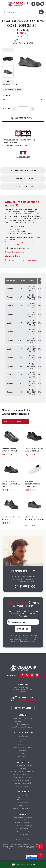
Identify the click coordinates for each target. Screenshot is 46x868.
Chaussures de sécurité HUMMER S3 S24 (34, 519)
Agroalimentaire (23, 768)
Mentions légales (23, 828)
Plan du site (23, 834)
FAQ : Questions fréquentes (23, 727)
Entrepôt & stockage (23, 777)
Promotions (23, 756)
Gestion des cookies (23, 840)
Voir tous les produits (15, 422)
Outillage (23, 751)
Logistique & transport (23, 774)
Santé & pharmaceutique (23, 780)
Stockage (23, 742)
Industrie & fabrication (23, 765)
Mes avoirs (23, 806)
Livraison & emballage (23, 826)
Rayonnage (23, 745)
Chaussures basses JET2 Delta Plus (34, 450)
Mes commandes (23, 803)
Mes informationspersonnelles (23, 796)
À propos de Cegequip (23, 718)
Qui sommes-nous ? (23, 721)
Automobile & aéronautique (23, 771)
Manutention (23, 736)
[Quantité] (23, 109)
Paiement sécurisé (23, 823)
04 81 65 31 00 (25, 587)
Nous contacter (23, 708)
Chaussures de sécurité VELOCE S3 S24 (11, 484)
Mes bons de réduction (23, 809)
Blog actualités (23, 724)
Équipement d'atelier (23, 748)
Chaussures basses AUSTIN (11, 518)
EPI (23, 753)
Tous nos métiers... (23, 786)
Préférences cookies (23, 831)
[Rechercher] (23, 12)
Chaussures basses (12, 90)
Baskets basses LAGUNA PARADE (10, 450)
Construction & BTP (23, 783)
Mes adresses (23, 800)
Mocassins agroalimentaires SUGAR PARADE (33, 484)
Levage (23, 739)
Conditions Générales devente (23, 819)
